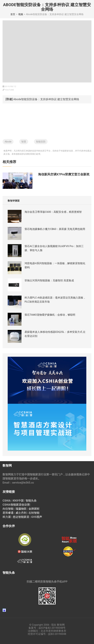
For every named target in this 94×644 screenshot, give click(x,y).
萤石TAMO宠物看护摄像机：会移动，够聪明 (50, 315)
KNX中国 (18, 501)
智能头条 (31, 501)
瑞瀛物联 (21, 509)
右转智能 (34, 513)
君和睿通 (8, 513)
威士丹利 (21, 513)
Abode (8, 142)
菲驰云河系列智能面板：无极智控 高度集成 (49, 280)
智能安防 (41, 142)
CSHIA (7, 501)
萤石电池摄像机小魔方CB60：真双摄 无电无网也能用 (55, 229)
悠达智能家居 (21, 517)
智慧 (24, 142)
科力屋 (7, 517)
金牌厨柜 (34, 509)
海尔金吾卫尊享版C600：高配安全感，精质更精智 (53, 212)
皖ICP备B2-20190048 (51, 628)
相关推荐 (9, 162)
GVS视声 (37, 517)
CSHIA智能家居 (12, 505)
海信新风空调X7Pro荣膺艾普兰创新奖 (64, 174)
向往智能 (8, 509)
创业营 (26, 505)
